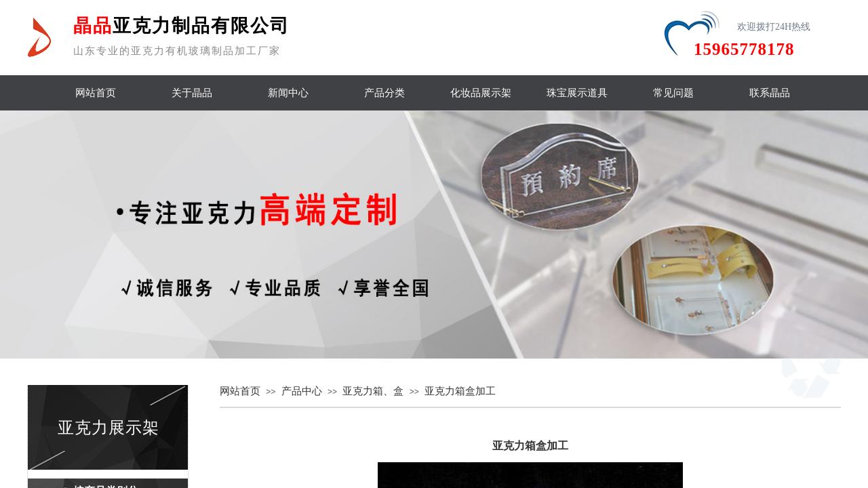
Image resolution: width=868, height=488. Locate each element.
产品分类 (384, 93)
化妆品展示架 (481, 93)
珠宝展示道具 (577, 93)
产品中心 (302, 391)
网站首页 (96, 93)
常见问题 (673, 93)
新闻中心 (288, 93)
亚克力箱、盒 (373, 391)
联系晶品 (770, 93)
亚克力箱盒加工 (460, 391)
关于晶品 (192, 93)
